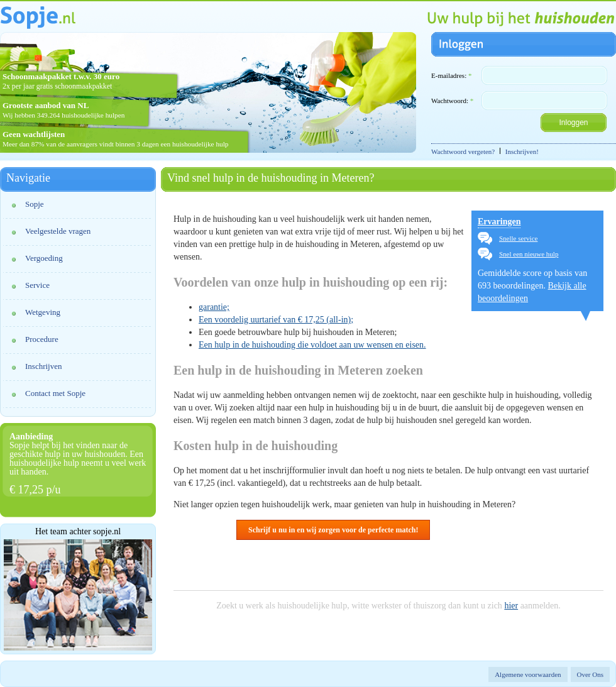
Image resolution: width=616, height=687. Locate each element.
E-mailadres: (451, 75)
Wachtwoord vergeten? (463, 151)
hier (511, 606)
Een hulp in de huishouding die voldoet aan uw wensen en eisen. (312, 345)
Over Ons (590, 674)
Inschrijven (43, 366)
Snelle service (518, 238)
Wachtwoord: (452, 101)
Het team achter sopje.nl (78, 532)
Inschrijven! (522, 151)
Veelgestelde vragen (58, 231)
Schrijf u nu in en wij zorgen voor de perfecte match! (333, 530)
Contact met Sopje (55, 393)
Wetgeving (43, 312)
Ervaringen (499, 222)
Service (37, 285)
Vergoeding (44, 258)
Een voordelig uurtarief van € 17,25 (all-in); (276, 320)
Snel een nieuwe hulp (529, 254)
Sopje (35, 204)
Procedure (42, 339)
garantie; (214, 307)
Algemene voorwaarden (528, 674)
